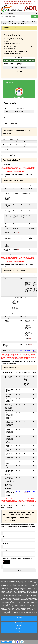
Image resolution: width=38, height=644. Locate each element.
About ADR (19, 620)
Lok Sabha (10, 13)
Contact (19, 626)
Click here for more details (19, 67)
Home (3, 13)
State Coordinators (19, 623)
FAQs (19, 631)
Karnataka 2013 (12, 22)
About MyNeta (19, 617)
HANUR (33, 22)
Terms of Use (19, 629)
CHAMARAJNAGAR (23, 22)
